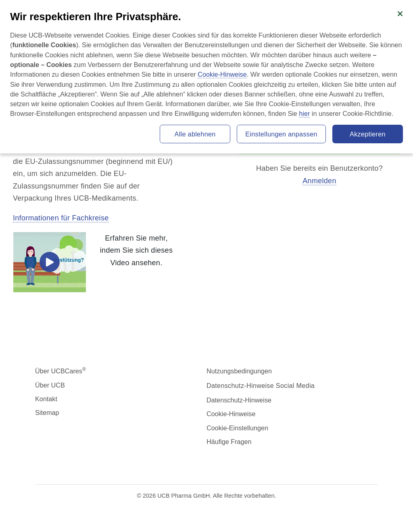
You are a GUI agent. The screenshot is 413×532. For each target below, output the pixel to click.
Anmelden (319, 181)
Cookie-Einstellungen (237, 428)
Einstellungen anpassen (281, 134)
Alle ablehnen (195, 134)
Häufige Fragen (229, 442)
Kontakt (46, 399)
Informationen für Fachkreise (61, 218)
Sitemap (47, 413)
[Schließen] (400, 13)
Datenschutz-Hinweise (239, 400)
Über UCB (50, 385)
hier (304, 113)
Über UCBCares (60, 371)
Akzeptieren (368, 134)
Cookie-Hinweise (231, 414)
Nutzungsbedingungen (239, 371)
